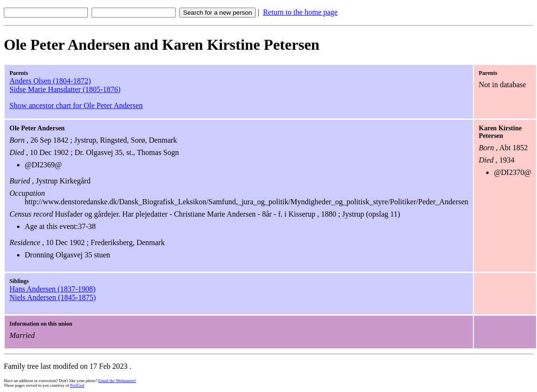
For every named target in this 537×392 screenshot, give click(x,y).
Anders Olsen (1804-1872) (50, 81)
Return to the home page (300, 12)
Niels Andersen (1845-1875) (53, 297)
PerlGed (77, 385)
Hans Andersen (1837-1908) (52, 289)
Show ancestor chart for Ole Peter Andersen (76, 105)
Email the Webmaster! (117, 381)
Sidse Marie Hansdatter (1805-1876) (65, 89)
